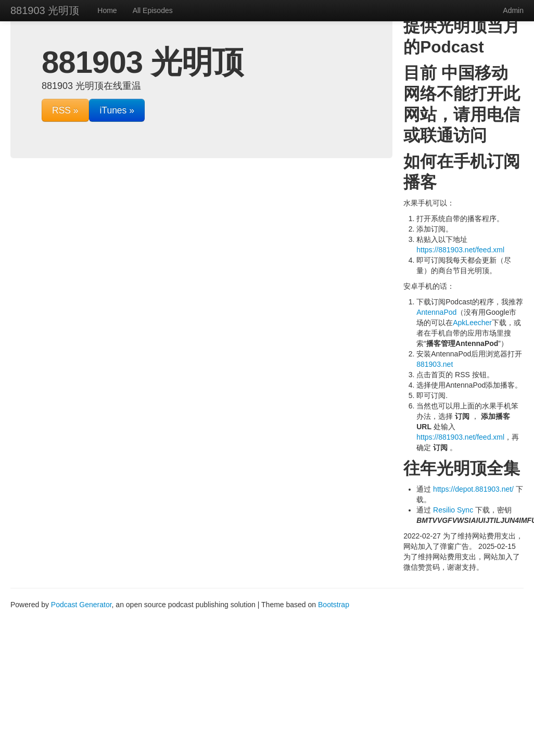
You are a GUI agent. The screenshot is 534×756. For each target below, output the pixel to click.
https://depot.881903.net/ (473, 489)
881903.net (435, 364)
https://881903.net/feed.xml (460, 250)
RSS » (65, 110)
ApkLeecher (472, 323)
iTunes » (117, 110)
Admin (513, 10)
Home (107, 10)
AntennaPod (436, 312)
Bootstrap (334, 605)
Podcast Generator (81, 605)
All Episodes (153, 10)
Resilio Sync (453, 510)
